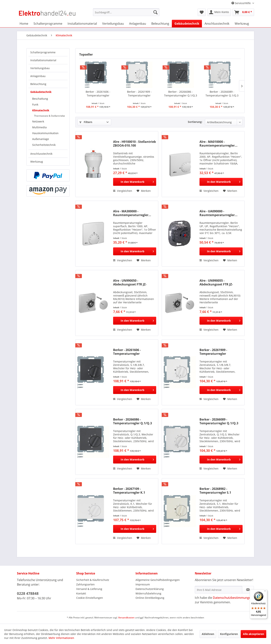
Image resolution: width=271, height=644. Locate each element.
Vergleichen (123, 191)
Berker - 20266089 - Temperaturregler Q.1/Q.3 (222, 94)
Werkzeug (37, 162)
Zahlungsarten (85, 584)
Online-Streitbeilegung (150, 598)
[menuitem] (126, 12)
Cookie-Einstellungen (90, 598)
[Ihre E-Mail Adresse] (218, 590)
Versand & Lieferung (89, 589)
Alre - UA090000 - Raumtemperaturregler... (218, 213)
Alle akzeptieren (253, 634)
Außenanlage (41, 139)
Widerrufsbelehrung (148, 593)
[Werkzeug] (242, 24)
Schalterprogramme (43, 52)
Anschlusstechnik (41, 154)
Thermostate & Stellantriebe (49, 116)
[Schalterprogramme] (48, 24)
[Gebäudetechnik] (187, 24)
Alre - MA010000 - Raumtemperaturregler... (218, 144)
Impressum (143, 584)
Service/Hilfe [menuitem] (241, 3)
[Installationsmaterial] (82, 24)
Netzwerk (38, 121)
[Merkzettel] (202, 12)
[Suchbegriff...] (126, 12)
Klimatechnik (41, 110)
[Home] (24, 24)
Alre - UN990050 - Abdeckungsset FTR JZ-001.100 (130, 282)
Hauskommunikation (45, 133)
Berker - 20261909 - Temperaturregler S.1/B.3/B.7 (139, 94)
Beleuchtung (38, 84)
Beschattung (40, 99)
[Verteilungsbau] (113, 24)
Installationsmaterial (43, 60)
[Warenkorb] (243, 12)
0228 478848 (28, 594)
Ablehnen (208, 634)
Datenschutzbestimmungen (233, 598)
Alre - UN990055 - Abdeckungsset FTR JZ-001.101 (216, 282)
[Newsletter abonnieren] (248, 590)
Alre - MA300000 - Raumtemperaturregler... (132, 213)
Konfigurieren (229, 634)
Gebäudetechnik (41, 92)
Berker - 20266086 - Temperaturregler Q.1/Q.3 (181, 94)
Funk (35, 104)
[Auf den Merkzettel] (144, 191)
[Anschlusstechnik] (217, 24)
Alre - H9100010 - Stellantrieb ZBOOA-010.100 (134, 144)
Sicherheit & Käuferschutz (93, 580)
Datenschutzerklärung (150, 589)
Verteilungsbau (40, 68)
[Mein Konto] (219, 12)
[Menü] (265, 592)
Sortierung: (195, 122)
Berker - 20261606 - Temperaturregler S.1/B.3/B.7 (98, 94)
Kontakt (81, 593)
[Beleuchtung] (160, 24)
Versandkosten (126, 618)
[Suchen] (155, 12)
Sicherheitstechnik (44, 145)
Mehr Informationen (61, 638)
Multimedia (39, 127)
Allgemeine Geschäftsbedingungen (158, 580)
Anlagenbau (38, 76)
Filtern (86, 122)
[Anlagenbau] (138, 24)
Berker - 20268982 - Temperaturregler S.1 (215, 491)
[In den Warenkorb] (135, 182)
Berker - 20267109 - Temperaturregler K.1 (129, 491)
